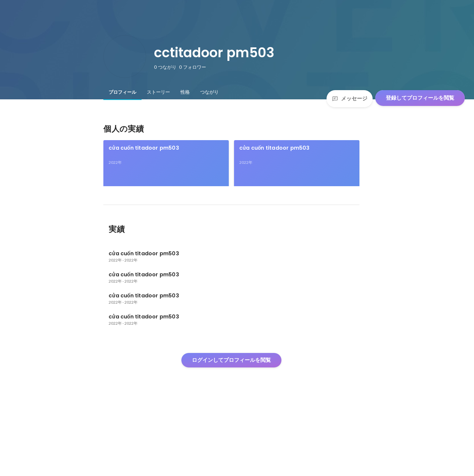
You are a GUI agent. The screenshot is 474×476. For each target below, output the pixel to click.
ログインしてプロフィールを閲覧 (231, 427)
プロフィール (122, 92)
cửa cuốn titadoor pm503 (144, 148)
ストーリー (158, 92)
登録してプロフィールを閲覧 (420, 98)
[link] (166, 172)
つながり (209, 92)
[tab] (122, 92)
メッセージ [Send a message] (350, 99)
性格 (185, 92)
